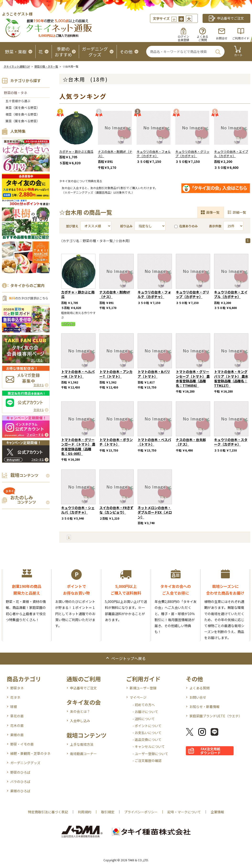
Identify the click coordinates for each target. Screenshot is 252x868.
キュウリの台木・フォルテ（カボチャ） (154, 154)
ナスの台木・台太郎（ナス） (191, 442)
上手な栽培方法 (82, 744)
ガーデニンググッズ (25, 763)
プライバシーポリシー (141, 812)
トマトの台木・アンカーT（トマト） (116, 374)
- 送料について (144, 719)
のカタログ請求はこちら (29, 298)
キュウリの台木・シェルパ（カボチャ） (78, 510)
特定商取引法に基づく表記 (48, 812)
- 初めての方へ (144, 705)
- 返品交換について (147, 740)
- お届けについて (145, 712)
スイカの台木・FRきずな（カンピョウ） (116, 510)
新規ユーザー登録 (143, 688)
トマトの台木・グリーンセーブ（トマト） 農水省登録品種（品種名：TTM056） (193, 378)
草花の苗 (17, 716)
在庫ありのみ (186, 226)
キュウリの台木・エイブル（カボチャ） (231, 154)
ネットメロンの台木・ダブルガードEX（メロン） (155, 512)
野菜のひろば (20, 772)
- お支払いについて (147, 733)
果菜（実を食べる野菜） (23, 108)
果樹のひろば (20, 791)
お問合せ (222, 38)
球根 (14, 707)
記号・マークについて (184, 812)
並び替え (72, 226)
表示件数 (215, 226)
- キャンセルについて (149, 746)
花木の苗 (17, 725)
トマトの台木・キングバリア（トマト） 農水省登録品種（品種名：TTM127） (231, 378)
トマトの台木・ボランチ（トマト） (116, 442)
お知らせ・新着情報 (204, 707)
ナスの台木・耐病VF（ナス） (115, 154)
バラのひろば (20, 782)
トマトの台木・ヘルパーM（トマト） (78, 374)
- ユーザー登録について (150, 754)
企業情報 (217, 812)
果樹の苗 (17, 735)
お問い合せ (198, 697)
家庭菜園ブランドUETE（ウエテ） (216, 716)
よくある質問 (199, 688)
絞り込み (126, 226)
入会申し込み (80, 721)
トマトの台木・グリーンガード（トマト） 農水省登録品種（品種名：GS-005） (78, 447)
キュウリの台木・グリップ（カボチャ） (192, 154)
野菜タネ (17, 688)
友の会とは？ (80, 711)
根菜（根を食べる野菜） (23, 114)
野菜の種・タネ (16, 93)
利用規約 (85, 812)
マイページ (138, 697)
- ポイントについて (147, 726)
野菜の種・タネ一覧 (46, 66)
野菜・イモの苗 (22, 744)
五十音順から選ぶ (18, 101)
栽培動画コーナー (83, 754)
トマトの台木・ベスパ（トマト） (154, 442)
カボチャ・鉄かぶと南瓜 (76, 152)
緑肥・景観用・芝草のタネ (30, 753)
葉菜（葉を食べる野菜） (23, 121)
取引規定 (108, 812)
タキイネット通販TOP (17, 66)
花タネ (15, 697)
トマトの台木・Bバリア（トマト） (154, 374)
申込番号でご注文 (83, 688)
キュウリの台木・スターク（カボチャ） (231, 442)
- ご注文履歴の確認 (147, 761)
